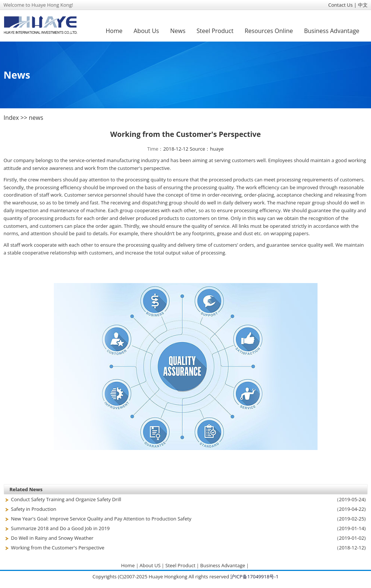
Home (114, 31)
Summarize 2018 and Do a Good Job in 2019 (61, 528)
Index (11, 118)
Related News (26, 489)
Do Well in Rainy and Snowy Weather (52, 538)
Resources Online (269, 31)
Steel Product (215, 31)
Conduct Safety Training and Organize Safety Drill (66, 499)
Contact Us (341, 5)
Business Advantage (332, 31)
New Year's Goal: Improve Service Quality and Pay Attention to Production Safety (101, 519)
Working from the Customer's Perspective (58, 548)
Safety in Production (34, 509)
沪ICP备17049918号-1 (254, 576)
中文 (363, 5)
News (178, 31)
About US (150, 565)
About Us (147, 31)
